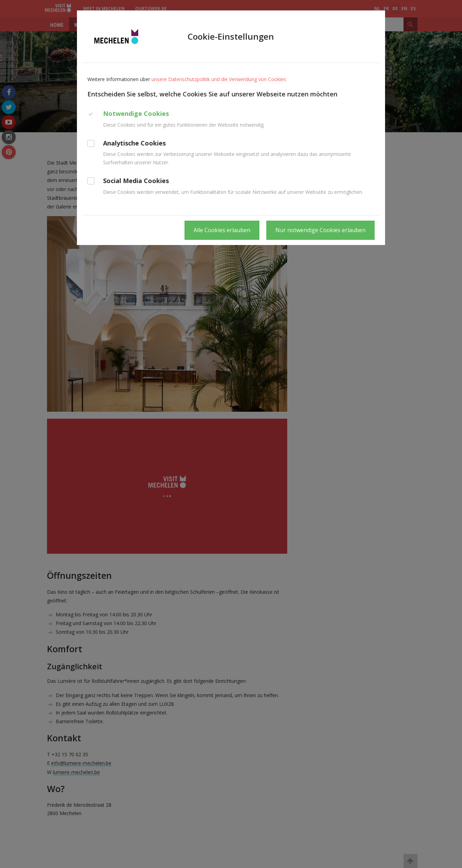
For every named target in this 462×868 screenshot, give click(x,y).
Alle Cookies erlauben (222, 230)
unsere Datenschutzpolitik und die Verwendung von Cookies (219, 79)
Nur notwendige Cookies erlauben (320, 230)
